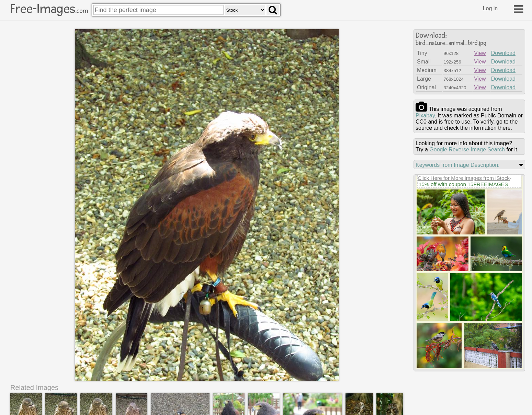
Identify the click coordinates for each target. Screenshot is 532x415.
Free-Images (49, 9)
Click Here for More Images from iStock (464, 178)
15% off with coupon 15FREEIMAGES (463, 184)
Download (503, 53)
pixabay (425, 116)
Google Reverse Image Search (467, 149)
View (480, 53)
